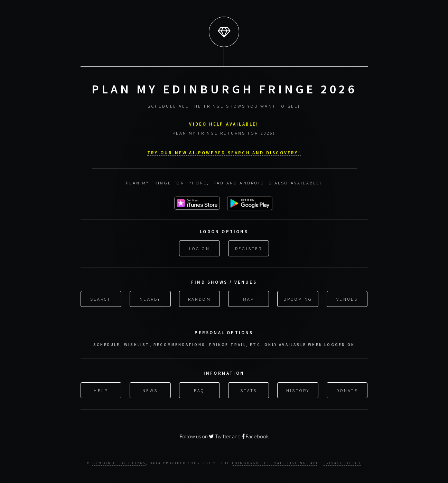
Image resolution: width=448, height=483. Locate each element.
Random (199, 298)
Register (249, 248)
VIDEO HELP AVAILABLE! (224, 123)
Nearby (150, 298)
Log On (199, 248)
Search (101, 298)
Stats (249, 389)
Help (101, 389)
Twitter (220, 436)
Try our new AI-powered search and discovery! (224, 152)
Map (249, 298)
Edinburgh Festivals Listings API (275, 463)
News (150, 389)
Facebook (255, 436)
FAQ (199, 389)
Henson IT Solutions (119, 463)
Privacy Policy (342, 463)
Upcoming (298, 298)
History (298, 389)
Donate (347, 389)
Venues (347, 298)
